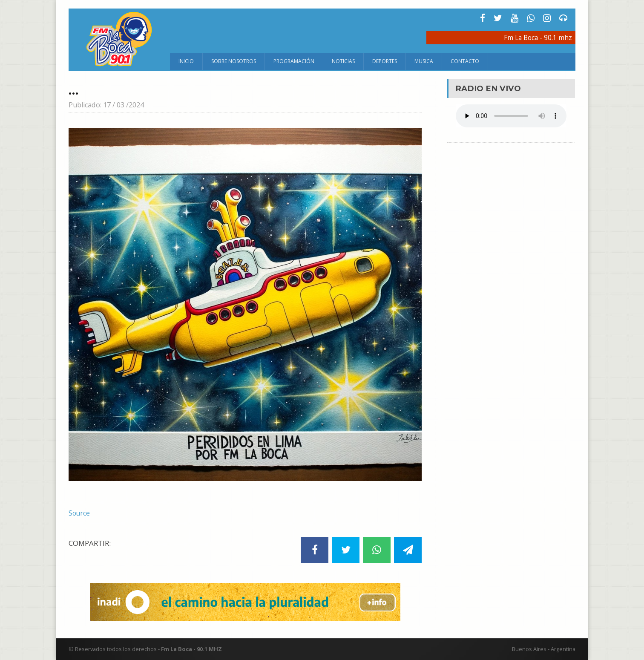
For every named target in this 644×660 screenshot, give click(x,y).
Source (80, 513)
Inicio (186, 61)
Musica (424, 61)
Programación (294, 61)
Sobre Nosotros (234, 61)
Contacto (465, 61)
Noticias (343, 61)
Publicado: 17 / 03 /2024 (109, 105)
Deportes (385, 61)
